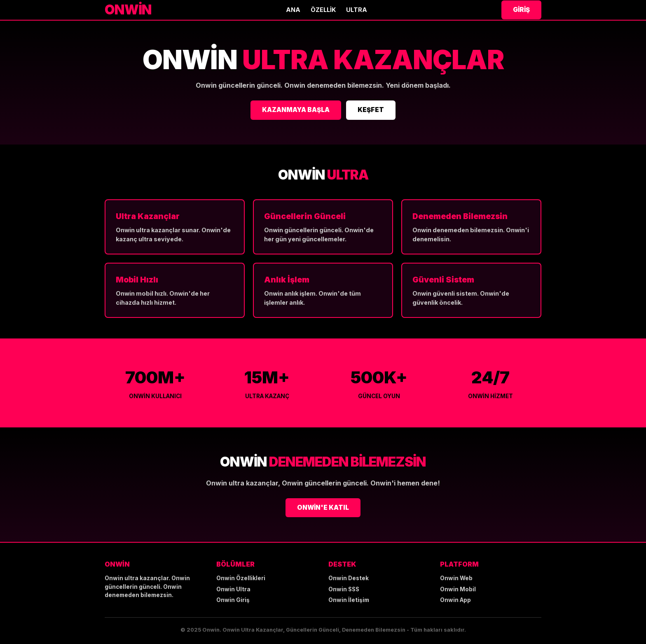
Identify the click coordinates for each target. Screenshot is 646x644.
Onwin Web (456, 578)
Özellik (323, 10)
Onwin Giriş (233, 600)
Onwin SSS (344, 589)
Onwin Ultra (233, 589)
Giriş (521, 10)
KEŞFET (371, 110)
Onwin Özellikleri (241, 578)
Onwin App (455, 600)
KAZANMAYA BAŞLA (296, 110)
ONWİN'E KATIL (323, 507)
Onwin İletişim (349, 600)
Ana (293, 10)
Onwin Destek (349, 578)
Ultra (357, 10)
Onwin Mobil (458, 589)
